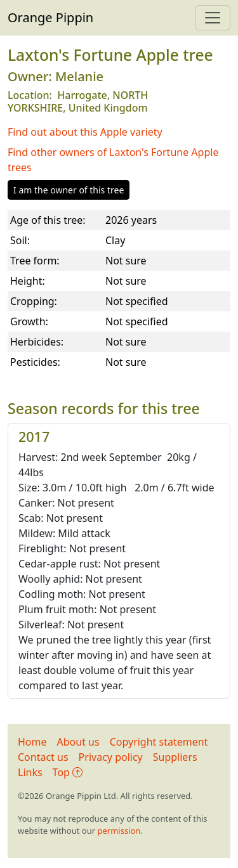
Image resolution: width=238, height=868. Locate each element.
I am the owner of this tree (69, 190)
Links (30, 772)
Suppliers (175, 757)
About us (78, 742)
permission (119, 831)
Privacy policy (111, 757)
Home (32, 742)
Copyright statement (159, 742)
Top (68, 772)
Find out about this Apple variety (85, 132)
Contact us (43, 757)
